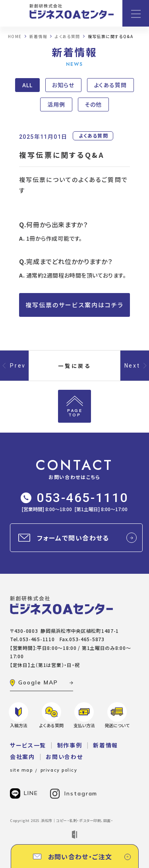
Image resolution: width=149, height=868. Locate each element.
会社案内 (22, 757)
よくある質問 (110, 85)
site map (21, 770)
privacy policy (59, 770)
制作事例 (70, 745)
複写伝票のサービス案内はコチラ (75, 305)
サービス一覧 (28, 745)
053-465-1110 (74, 498)
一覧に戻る (75, 366)
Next (132, 366)
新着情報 (105, 745)
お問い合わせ (64, 757)
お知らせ (63, 85)
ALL (27, 85)
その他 (93, 104)
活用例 (56, 104)
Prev (18, 366)
